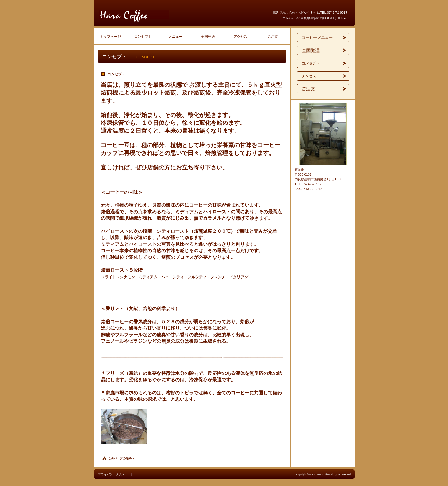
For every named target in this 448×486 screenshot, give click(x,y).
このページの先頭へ (121, 458)
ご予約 (323, 89)
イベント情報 (323, 50)
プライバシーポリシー (113, 474)
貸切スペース (323, 63)
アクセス (323, 76)
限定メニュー (323, 38)
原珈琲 (169, 16)
